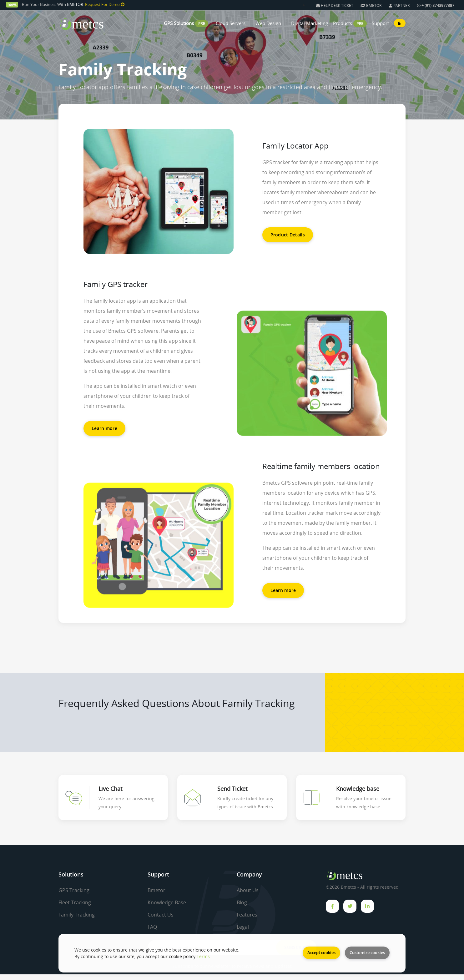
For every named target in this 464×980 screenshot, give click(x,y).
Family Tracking (77, 915)
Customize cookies (367, 952)
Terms (203, 956)
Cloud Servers (231, 23)
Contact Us (161, 915)
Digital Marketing (310, 23)
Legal (243, 927)
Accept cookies (321, 952)
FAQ (152, 927)
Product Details (288, 235)
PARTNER (399, 5)
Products (343, 23)
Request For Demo (105, 4)
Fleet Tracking (75, 902)
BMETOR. (76, 4)
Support (380, 23)
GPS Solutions (179, 23)
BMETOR (371, 5)
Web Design (268, 23)
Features (247, 915)
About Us (248, 890)
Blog (242, 902)
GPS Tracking (74, 890)
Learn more (104, 428)
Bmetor (156, 890)
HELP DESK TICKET (335, 5)
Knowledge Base (167, 902)
